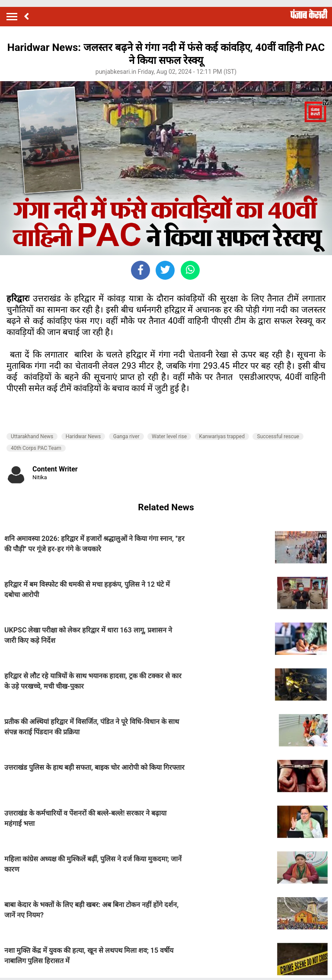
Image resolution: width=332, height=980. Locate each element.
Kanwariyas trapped (222, 436)
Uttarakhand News (32, 436)
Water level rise (169, 436)
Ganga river (126, 436)
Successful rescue (278, 436)
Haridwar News (83, 436)
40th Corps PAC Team (36, 448)
